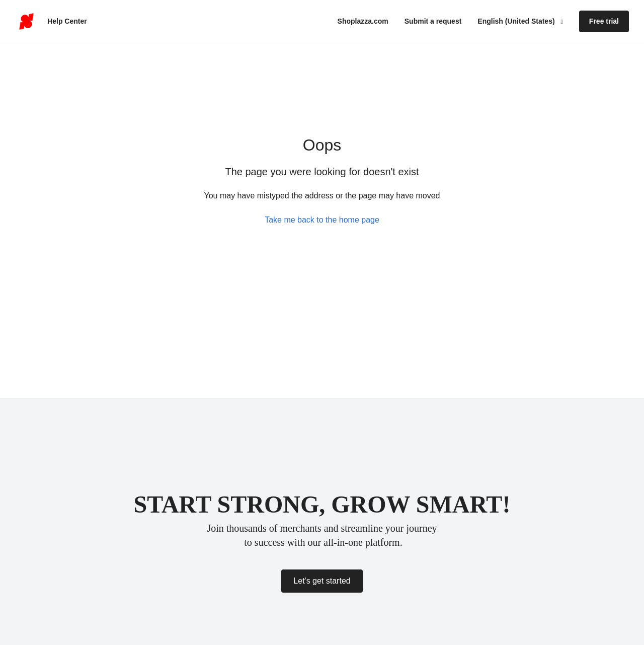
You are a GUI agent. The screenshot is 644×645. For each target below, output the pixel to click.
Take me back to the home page (322, 220)
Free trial (604, 21)
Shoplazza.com (363, 21)
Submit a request (433, 21)
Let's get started (322, 581)
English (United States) (517, 21)
